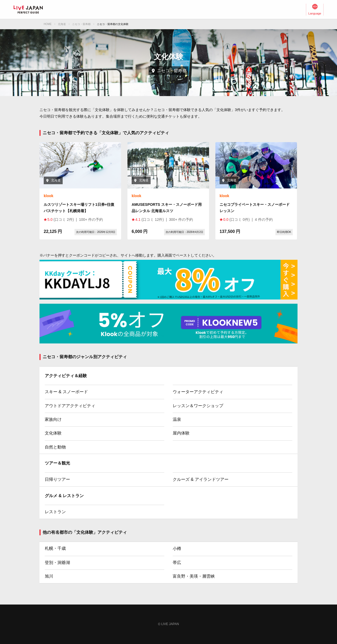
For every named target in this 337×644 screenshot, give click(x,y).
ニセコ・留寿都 (81, 24)
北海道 (62, 24)
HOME (48, 24)
